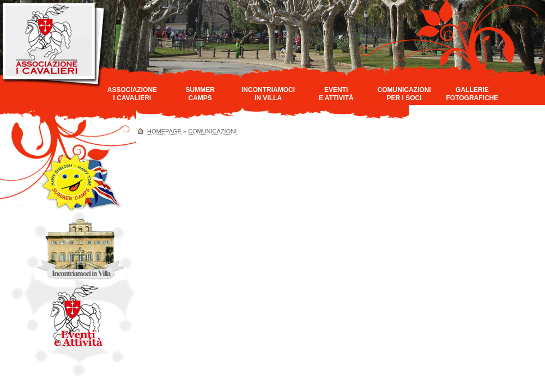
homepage (164, 131)
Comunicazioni (212, 131)
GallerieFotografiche (472, 94)
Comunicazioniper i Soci (404, 94)
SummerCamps (200, 94)
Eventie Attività (336, 94)
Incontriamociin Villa (268, 94)
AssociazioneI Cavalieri (132, 94)
